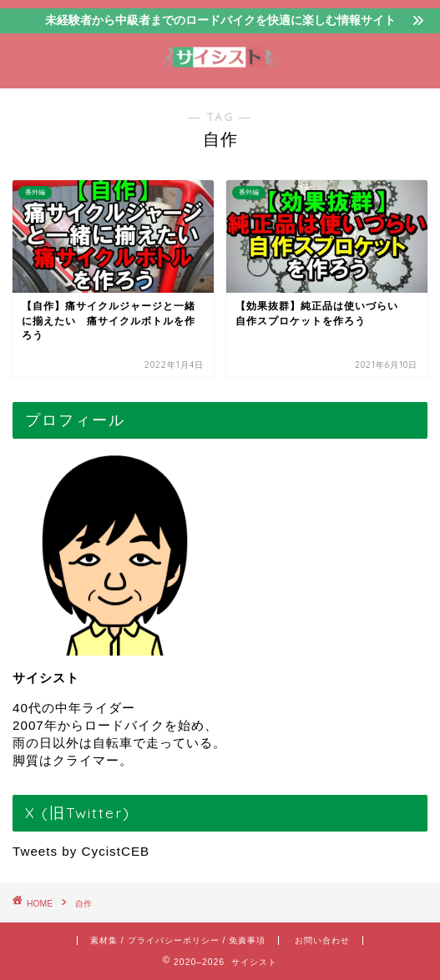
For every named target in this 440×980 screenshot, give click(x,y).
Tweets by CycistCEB (81, 851)
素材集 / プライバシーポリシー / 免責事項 (178, 940)
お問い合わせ (322, 940)
